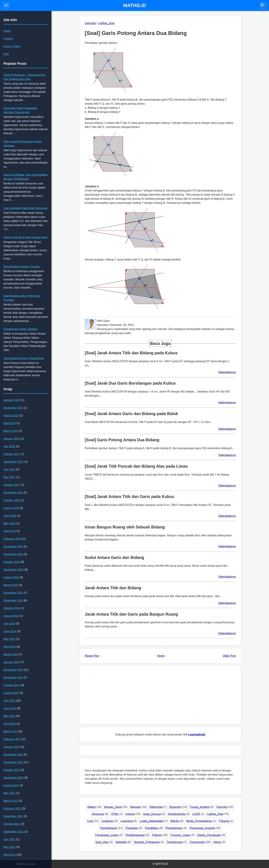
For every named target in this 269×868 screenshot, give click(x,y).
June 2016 (10, 516)
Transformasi (175, 842)
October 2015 (12, 562)
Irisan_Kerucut (152, 814)
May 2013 (9, 716)
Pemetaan (132, 828)
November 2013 (13, 677)
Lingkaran (108, 821)
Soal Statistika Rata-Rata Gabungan (26, 208)
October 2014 (12, 608)
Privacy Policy (12, 46)
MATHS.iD (134, 5)
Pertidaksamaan (135, 835)
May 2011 (9, 847)
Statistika (121, 842)
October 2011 (12, 824)
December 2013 (13, 670)
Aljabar (91, 807)
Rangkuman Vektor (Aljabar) (21, 329)
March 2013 (11, 731)
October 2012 (12, 770)
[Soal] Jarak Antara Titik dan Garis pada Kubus (129, 497)
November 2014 (13, 600)
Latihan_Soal (215, 814)
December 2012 (13, 755)
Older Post (229, 656)
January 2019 (12, 439)
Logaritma (127, 821)
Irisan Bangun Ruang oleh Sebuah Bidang (125, 527)
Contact (8, 39)
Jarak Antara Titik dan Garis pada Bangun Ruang (131, 614)
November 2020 (13, 408)
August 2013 (11, 693)
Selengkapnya (227, 372)
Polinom (157, 835)
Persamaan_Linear (107, 835)
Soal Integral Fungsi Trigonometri (24, 358)
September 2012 (14, 778)
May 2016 (9, 523)
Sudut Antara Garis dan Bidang (114, 558)
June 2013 (10, 708)
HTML (115, 814)
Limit (90, 821)
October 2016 (12, 500)
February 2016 (12, 539)
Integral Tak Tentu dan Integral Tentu (26, 237)
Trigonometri (197, 842)
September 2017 (14, 462)
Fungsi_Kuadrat (200, 807)
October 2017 (12, 454)
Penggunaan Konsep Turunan (22, 267)
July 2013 (9, 701)
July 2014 (9, 624)
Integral (130, 814)
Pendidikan (152, 828)
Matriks (175, 821)
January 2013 (12, 747)
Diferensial (156, 807)
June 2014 (10, 631)
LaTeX (196, 814)
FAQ (6, 54)
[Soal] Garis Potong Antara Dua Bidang (122, 440)
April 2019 (10, 423)
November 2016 (13, 493)
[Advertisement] (160, 695)
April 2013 (10, 724)
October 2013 (12, 685)
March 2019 (11, 431)
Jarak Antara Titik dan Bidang (113, 588)
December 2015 (13, 547)
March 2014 (11, 654)
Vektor (217, 842)
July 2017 (9, 469)
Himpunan (98, 814)
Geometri (222, 807)
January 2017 (12, 485)
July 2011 (9, 839)
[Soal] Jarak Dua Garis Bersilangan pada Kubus (130, 383)
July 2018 (9, 446)
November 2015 (13, 554)
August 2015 (11, 577)
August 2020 (11, 416)
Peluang (224, 821)
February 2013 (12, 739)
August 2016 (11, 508)
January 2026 (12, 400)
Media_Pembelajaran (199, 821)
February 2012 (12, 808)
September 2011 (14, 832)
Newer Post (92, 656)
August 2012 (11, 785)
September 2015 (14, 570)
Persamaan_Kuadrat (202, 828)
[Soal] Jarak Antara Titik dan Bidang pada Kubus (131, 353)
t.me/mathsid (197, 735)
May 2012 (9, 793)
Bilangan (136, 807)
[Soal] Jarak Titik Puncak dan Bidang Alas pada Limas (136, 466)
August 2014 (11, 616)
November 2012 (13, 762)
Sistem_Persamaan (209, 835)
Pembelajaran (109, 828)
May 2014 (9, 639)
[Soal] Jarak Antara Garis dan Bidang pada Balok (131, 414)
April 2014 (10, 647)
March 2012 (11, 801)
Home (161, 656)
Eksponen (175, 807)
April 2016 (10, 531)
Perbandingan (174, 828)
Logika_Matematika (152, 821)
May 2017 (9, 477)
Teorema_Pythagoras (147, 842)
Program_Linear (180, 835)
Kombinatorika (177, 814)
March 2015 (11, 585)
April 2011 (10, 855)
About (7, 31)
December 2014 (13, 593)
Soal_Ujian (102, 842)
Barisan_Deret (113, 807)
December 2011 (13, 816)
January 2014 (12, 662)
